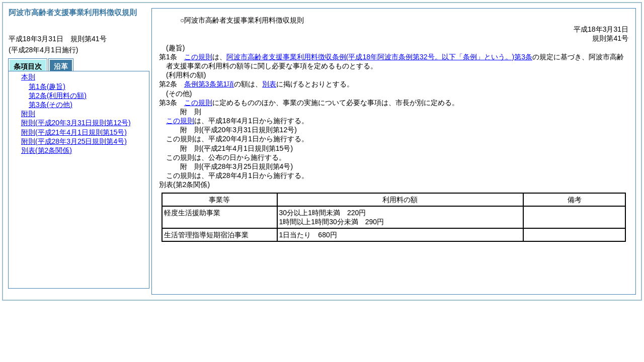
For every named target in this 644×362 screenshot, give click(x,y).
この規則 (198, 57)
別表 (269, 84)
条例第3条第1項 (209, 84)
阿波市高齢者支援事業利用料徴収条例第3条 (379, 57)
